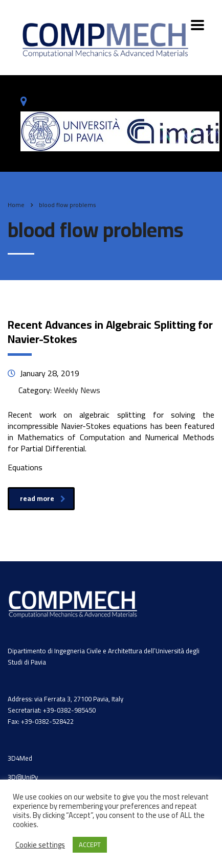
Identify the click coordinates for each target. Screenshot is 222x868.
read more (43, 498)
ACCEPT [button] (90, 844)
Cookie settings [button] (40, 845)
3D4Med (20, 758)
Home (16, 205)
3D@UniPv (23, 777)
